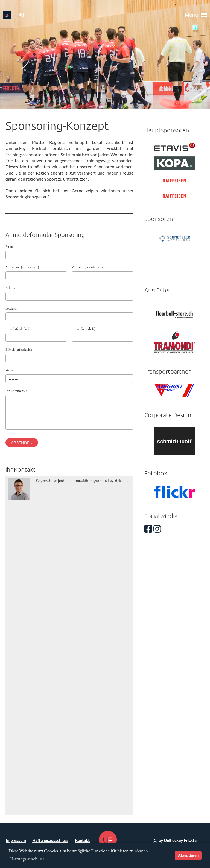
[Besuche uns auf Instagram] (157, 529)
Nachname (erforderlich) (22, 267)
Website (11, 370)
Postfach (11, 308)
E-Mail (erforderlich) (19, 349)
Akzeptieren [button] (188, 855)
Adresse (11, 288)
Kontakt (82, 841)
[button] (170, 855)
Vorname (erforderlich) (87, 267)
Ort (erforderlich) (83, 329)
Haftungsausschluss (50, 841)
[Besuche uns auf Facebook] (148, 529)
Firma (9, 247)
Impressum (16, 841)
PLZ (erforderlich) (18, 329)
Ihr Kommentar (16, 391)
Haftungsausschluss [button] (27, 859)
